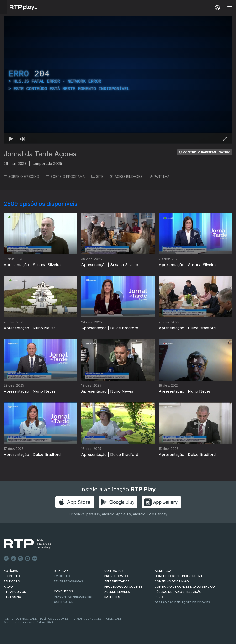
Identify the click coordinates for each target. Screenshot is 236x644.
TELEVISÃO (12, 581)
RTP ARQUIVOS (15, 592)
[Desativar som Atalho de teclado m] (23, 139)
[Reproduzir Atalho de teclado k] (11, 139)
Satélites (112, 597)
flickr (35, 559)
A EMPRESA (163, 571)
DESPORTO (12, 576)
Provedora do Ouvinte (123, 587)
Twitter (13, 559)
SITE (97, 177)
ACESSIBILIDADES (126, 177)
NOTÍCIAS (11, 571)
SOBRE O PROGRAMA (65, 177)
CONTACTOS (114, 571)
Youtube (28, 559)
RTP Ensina (12, 597)
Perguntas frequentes (73, 597)
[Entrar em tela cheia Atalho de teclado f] (225, 139)
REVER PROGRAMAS (68, 581)
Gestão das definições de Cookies (182, 602)
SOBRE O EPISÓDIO (21, 177)
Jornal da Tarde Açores (40, 154)
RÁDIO (8, 587)
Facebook (6, 559)
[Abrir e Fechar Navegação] (230, 8)
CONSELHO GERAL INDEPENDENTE (179, 576)
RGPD (159, 597)
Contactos (64, 602)
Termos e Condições (87, 619)
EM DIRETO (62, 576)
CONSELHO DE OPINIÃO (172, 581)
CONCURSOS (63, 591)
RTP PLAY (61, 571)
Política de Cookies (54, 619)
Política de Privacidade (20, 619)
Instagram (21, 559)
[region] (118, 80)
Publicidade (113, 619)
